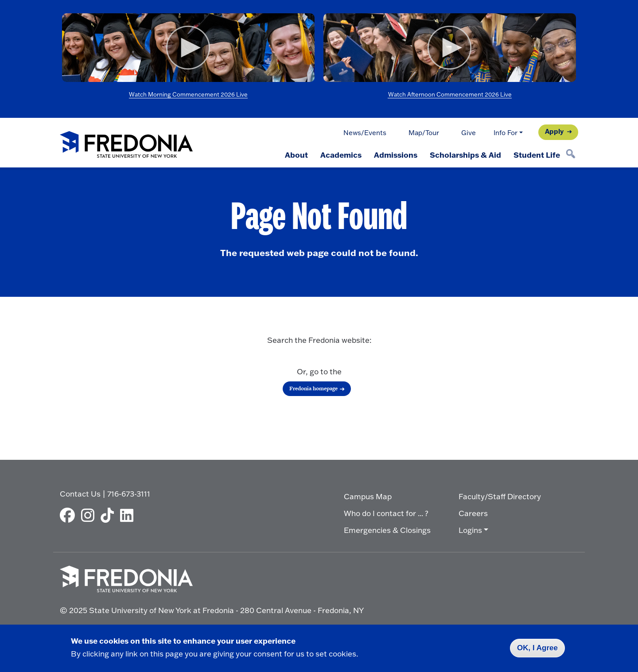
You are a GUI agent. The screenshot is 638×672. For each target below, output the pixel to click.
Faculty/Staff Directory (500, 496)
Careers (473, 513)
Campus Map (368, 496)
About (296, 155)
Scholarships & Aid (465, 155)
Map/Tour (424, 133)
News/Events (365, 133)
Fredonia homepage (313, 388)
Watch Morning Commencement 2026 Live (188, 94)
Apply (554, 131)
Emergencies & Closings (387, 530)
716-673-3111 (129, 494)
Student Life (537, 155)
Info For (506, 133)
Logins (470, 530)
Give (469, 133)
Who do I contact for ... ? (386, 513)
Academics (341, 155)
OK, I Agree (537, 648)
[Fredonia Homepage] (126, 145)
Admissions (396, 155)
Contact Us (80, 494)
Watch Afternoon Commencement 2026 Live (450, 94)
